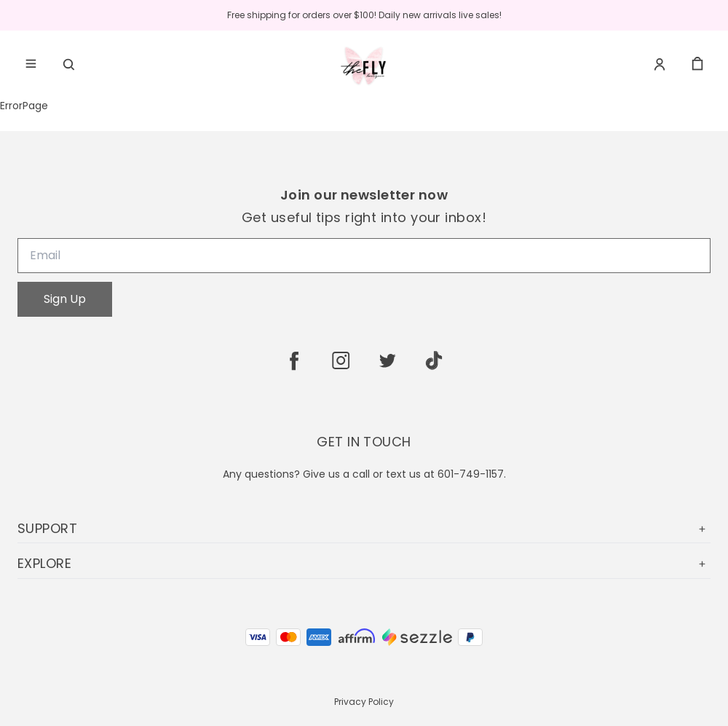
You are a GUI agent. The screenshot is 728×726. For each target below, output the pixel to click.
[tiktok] (434, 360)
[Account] (660, 64)
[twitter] (387, 360)
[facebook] (294, 360)
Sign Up (65, 299)
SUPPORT (364, 528)
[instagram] (341, 360)
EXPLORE (364, 563)
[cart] (697, 64)
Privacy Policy (364, 702)
